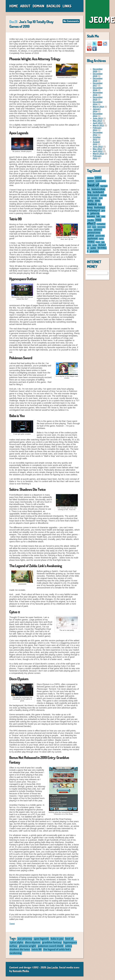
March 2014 (98, 107)
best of (69, 939)
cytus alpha (17, 942)
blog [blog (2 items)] (89, 192)
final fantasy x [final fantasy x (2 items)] (99, 207)
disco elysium (33, 942)
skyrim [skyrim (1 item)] (98, 242)
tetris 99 (37, 949)
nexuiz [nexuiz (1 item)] (94, 227)
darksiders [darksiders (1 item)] (94, 198)
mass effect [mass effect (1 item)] (91, 220)
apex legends (41, 939)
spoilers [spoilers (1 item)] (95, 245)
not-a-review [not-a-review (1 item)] (101, 227)
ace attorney (25, 939)
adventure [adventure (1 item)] (90, 178)
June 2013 (98, 118)
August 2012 (96, 143)
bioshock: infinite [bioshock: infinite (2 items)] (98, 189)
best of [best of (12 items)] (93, 185)
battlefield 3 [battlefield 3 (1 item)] (91, 181)
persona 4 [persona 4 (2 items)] (98, 230)
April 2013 (98, 123)
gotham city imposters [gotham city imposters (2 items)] (93, 215)
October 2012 (97, 138)
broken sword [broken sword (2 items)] (93, 195)
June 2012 (98, 147)
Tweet (12, 924)
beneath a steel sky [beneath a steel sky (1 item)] (101, 181)
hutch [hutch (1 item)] (103, 216)
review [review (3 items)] (91, 242)
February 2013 (97, 129)
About (25, 6)
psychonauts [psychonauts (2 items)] (93, 238)
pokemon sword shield (51, 946)
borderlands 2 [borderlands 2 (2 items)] (98, 192)
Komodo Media (21, 971)
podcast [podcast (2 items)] (91, 235)
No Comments (71, 21)
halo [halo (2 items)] (98, 216)
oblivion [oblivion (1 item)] (90, 230)
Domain (38, 6)
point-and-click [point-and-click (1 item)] (100, 236)
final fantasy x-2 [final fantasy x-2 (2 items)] (94, 210)
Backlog (53, 6)
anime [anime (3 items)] (98, 178)
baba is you (57, 939)
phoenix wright (28, 946)
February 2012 (97, 157)
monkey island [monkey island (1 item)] (101, 224)
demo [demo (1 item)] (101, 198)
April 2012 (98, 151)
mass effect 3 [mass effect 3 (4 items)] (94, 221)
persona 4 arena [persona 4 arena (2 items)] (94, 232)
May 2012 (97, 149)
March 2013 (98, 125)
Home (14, 6)
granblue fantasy (52, 942)
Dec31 (13, 22)
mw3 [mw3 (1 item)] (89, 227)
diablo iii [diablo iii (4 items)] (92, 204)
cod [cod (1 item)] (89, 198)
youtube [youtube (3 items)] (94, 251)
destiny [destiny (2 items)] (90, 201)
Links (67, 6)
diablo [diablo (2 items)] (97, 201)
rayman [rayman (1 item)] (101, 239)
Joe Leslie (52, 967)
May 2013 (97, 121)
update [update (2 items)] (93, 248)
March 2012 (98, 154)
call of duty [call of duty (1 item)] (103, 195)
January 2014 (97, 110)
